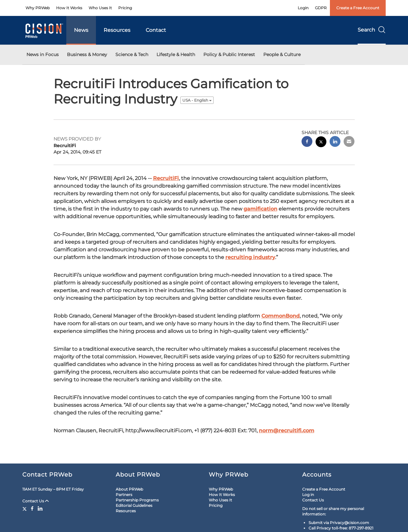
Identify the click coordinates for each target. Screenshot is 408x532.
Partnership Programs (137, 500)
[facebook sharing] (307, 142)
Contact (156, 30)
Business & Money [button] (87, 54)
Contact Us (36, 501)
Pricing (125, 8)
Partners (124, 495)
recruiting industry (250, 257)
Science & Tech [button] (132, 54)
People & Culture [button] (282, 54)
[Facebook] (32, 508)
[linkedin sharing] (335, 142)
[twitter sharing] (321, 143)
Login (303, 8)
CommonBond (280, 316)
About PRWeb (129, 489)
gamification (260, 209)
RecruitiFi (166, 178)
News (81, 30)
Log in (308, 495)
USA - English (197, 100)
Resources (117, 30)
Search (372, 30)
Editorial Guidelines (134, 505)
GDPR (321, 8)
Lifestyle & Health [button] (176, 54)
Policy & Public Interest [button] (229, 54)
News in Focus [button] (43, 54)
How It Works (69, 8)
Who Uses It (100, 8)
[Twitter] (25, 508)
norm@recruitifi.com (287, 431)
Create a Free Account (358, 8)
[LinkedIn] (40, 508)
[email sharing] (349, 142)
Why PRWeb (38, 8)
